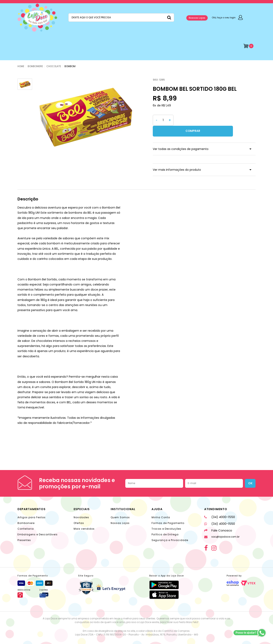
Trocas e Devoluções (166, 518)
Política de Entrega (165, 524)
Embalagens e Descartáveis (38, 524)
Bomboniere (26, 512)
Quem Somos (120, 507)
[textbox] (121, 17)
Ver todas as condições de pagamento (181, 138)
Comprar (216, 120)
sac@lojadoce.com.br (222, 526)
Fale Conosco (218, 520)
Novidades (81, 507)
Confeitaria (26, 518)
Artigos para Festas (32, 507)
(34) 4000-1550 (220, 506)
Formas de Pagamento (168, 512)
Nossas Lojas (197, 18)
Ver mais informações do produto (177, 159)
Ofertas (79, 512)
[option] (86, 115)
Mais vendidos (84, 518)
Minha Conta (161, 507)
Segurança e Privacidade (170, 529)
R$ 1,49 (166, 105)
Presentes (24, 529)
